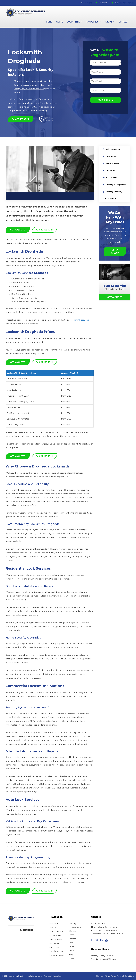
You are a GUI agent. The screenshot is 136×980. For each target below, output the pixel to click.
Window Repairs (111, 163)
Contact (124, 22)
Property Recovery (112, 192)
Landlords (95, 22)
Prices (71, 935)
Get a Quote (18, 230)
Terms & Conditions (126, 976)
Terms (71, 947)
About (111, 22)
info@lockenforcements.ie (123, 3)
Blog (71, 954)
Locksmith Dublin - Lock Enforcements (26, 976)
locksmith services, (80, 320)
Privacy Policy (110, 976)
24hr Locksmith (111, 149)
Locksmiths (76, 22)
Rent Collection (111, 199)
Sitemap (72, 931)
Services (53, 927)
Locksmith (54, 924)
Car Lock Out (110, 178)
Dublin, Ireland (86, 3)
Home (49, 22)
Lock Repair (109, 170)
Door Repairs (110, 156)
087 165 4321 (102, 3)
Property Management (114, 185)
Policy (71, 943)
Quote (60, 22)
